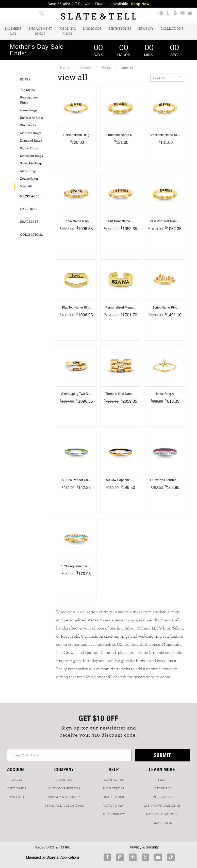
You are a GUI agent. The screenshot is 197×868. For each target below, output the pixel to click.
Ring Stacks (28, 125)
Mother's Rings (31, 133)
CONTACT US (114, 780)
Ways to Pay (114, 806)
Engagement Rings (40, 31)
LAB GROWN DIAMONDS (162, 806)
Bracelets (29, 222)
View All (26, 186)
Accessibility (114, 814)
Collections (172, 29)
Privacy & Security (144, 847)
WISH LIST (17, 797)
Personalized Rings (29, 100)
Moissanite (162, 797)
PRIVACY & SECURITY (64, 797)
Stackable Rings (31, 164)
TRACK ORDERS (114, 797)
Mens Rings (28, 171)
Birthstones (120, 29)
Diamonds (92, 29)
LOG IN (17, 780)
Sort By (167, 77)
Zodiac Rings (29, 179)
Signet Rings (29, 148)
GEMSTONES (162, 823)
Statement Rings (31, 156)
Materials (162, 788)
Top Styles (27, 90)
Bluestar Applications (63, 857)
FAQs (162, 780)
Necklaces (30, 197)
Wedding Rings (68, 31)
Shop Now (140, 4)
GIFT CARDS (17, 788)
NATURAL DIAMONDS (162, 814)
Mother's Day (13, 31)
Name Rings (29, 110)
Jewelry (146, 29)
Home (65, 67)
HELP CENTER (114, 788)
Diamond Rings (31, 141)
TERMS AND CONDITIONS (64, 806)
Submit (162, 755)
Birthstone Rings (32, 118)
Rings (106, 67)
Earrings (28, 209)
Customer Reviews (64, 788)
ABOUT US (64, 780)
